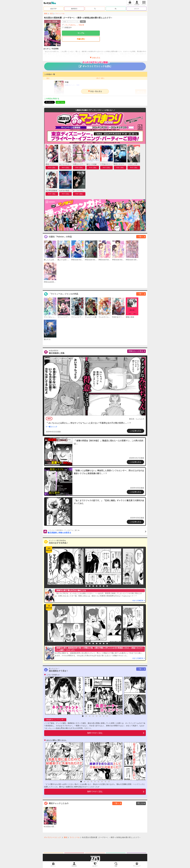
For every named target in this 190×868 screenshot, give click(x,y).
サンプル (81, 33)
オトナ (137, 9)
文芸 (51, 13)
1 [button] (83, 586)
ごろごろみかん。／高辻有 (74, 25)
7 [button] (104, 586)
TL (95, 9)
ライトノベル (60, 13)
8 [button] (107, 586)
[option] (65, 567)
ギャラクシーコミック (53, 837)
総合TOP (53, 9)
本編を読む (81, 39)
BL (116, 9)
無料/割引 (74, 9)
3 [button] (90, 586)
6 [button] (100, 586)
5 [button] (97, 586)
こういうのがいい (53, 675)
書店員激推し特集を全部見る (97, 531)
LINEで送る (60, 102)
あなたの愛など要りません (56, 740)
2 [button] (86, 586)
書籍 (46, 13)
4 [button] (93, 586)
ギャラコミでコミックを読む (95, 65)
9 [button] (109, 782)
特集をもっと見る (136, 351)
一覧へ (140, 237)
